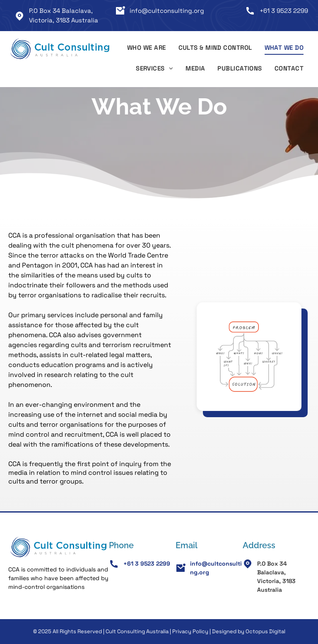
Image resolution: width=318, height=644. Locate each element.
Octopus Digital (265, 631)
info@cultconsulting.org (167, 11)
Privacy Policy (190, 631)
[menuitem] (147, 49)
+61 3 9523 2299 (284, 11)
